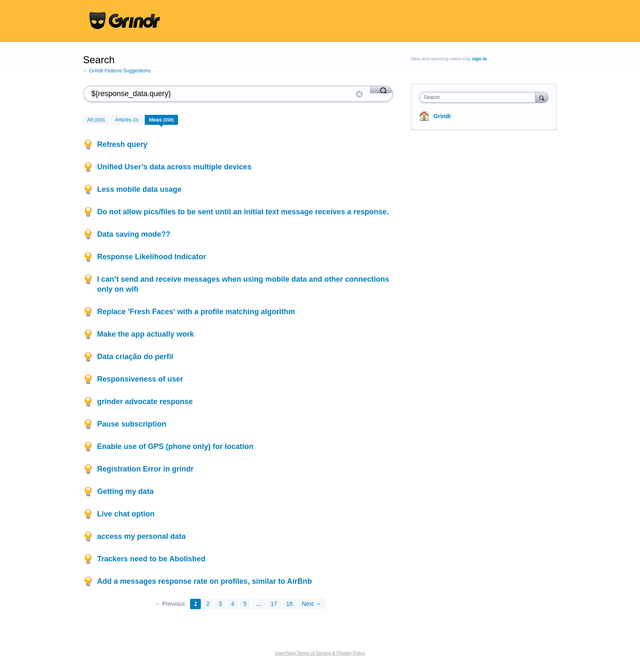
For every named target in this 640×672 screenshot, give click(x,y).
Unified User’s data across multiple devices (174, 167)
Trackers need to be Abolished (151, 559)
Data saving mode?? (134, 234)
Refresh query (122, 144)
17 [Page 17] (274, 604)
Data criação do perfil (135, 357)
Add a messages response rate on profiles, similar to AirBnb (205, 581)
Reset (359, 94)
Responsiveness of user (140, 379)
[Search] (382, 89)
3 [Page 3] (220, 604)
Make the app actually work (146, 334)
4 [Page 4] (232, 604)
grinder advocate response (145, 402)
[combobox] (479, 97)
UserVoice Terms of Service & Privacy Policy (320, 653)
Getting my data (126, 491)
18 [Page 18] (289, 604)
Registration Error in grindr (146, 469)
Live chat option (126, 514)
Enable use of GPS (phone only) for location (175, 446)
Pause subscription (132, 424)
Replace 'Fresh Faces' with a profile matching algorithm (196, 312)
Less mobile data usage (140, 189)
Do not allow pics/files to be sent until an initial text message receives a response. (243, 212)
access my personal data (142, 536)
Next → (312, 604)
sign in (479, 59)
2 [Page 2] (208, 604)
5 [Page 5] (245, 604)
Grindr (442, 116)
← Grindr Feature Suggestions (117, 71)
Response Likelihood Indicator (152, 257)
